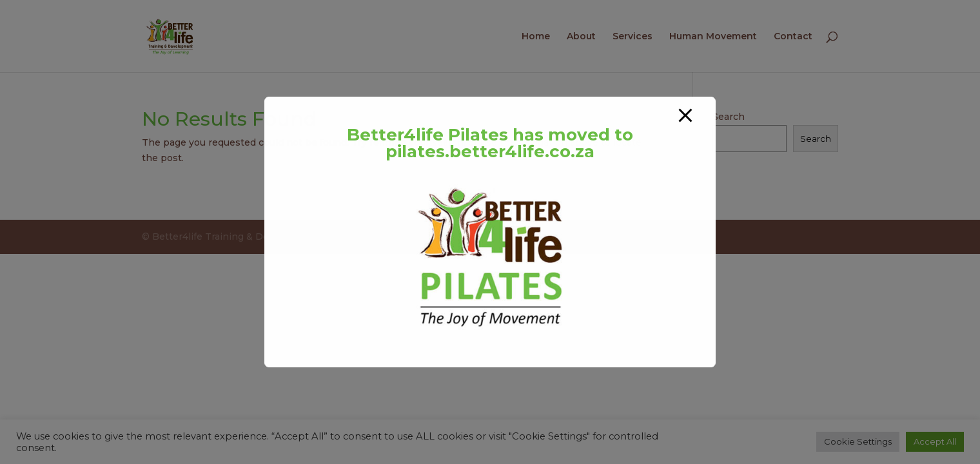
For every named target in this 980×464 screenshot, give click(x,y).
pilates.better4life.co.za (490, 151)
